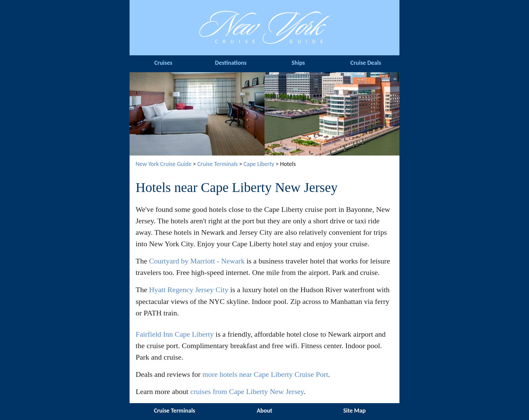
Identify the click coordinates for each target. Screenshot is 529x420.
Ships (298, 63)
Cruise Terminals (218, 164)
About (264, 411)
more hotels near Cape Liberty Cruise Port (265, 374)
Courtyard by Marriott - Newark (197, 261)
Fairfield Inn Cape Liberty (175, 334)
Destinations (231, 63)
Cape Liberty (259, 164)
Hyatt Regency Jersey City (189, 290)
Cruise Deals (366, 63)
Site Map (354, 411)
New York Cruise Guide (164, 164)
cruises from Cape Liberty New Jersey (247, 391)
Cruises (163, 63)
